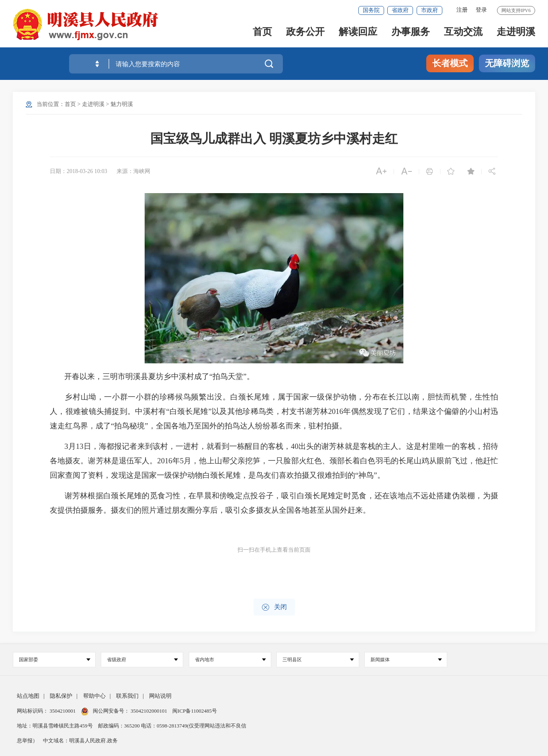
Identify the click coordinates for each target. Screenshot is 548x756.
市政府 (429, 10)
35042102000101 (149, 711)
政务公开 (305, 33)
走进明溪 (516, 33)
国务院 (371, 10)
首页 (262, 33)
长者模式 (450, 63)
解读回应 (358, 33)
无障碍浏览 (507, 63)
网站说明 (160, 696)
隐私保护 (61, 696)
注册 (462, 10)
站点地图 (28, 696)
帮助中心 (94, 696)
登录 (481, 10)
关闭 (274, 607)
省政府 (400, 10)
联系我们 (127, 696)
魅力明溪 (122, 104)
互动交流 (463, 33)
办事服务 (411, 33)
